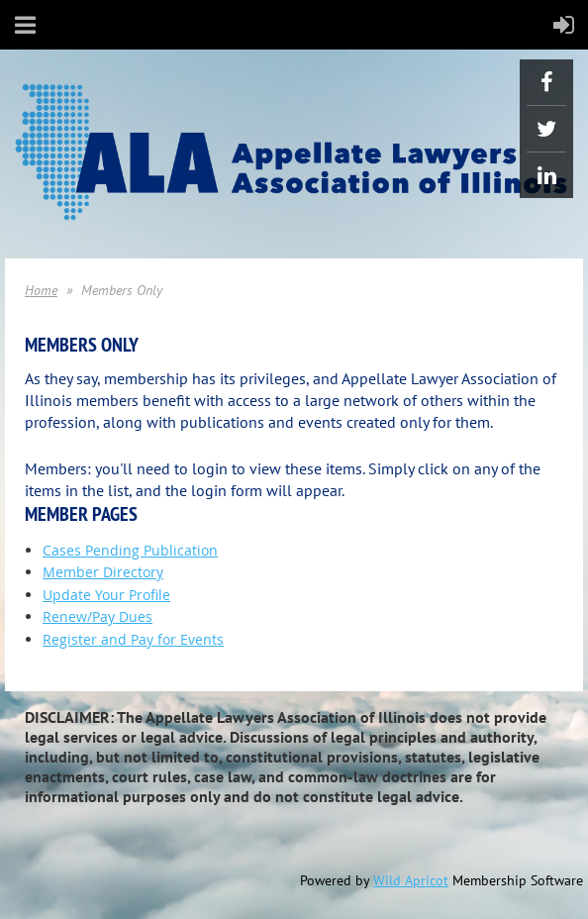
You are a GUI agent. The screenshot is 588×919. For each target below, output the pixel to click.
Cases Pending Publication (130, 550)
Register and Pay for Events (133, 639)
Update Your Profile (106, 595)
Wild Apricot (411, 880)
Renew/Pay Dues (98, 616)
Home (41, 290)
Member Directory (103, 572)
